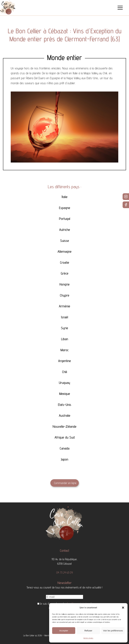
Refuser (88, 631)
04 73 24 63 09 (65, 573)
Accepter (64, 631)
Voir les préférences (113, 631)
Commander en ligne (65, 483)
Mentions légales (88, 638)
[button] (123, 608)
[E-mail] (64, 597)
